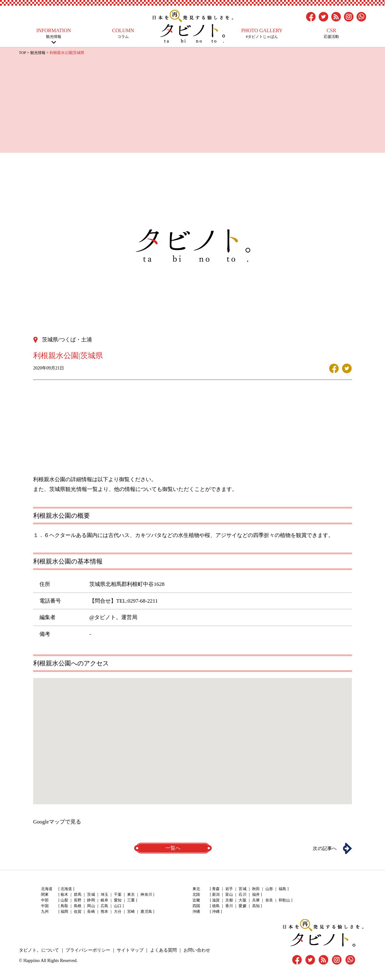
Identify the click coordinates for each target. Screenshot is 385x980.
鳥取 (64, 906)
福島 (282, 889)
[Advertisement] (192, 103)
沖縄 (216, 912)
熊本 (104, 912)
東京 (131, 894)
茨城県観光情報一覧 (73, 489)
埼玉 (104, 894)
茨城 (91, 894)
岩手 (229, 889)
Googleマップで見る (57, 821)
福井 (256, 894)
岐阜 (104, 900)
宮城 (242, 889)
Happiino (32, 960)
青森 (216, 889)
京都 (229, 900)
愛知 (117, 900)
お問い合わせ (196, 950)
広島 (104, 906)
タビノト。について (39, 950)
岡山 (91, 906)
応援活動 (331, 33)
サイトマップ (129, 950)
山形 (269, 889)
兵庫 (256, 900)
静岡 (91, 900)
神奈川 (146, 894)
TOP (22, 53)
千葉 (117, 894)
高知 (256, 906)
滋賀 (216, 900)
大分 (117, 912)
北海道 (66, 889)
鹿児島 (146, 912)
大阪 (242, 900)
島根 (78, 906)
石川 (242, 894)
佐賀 (78, 912)
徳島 (216, 906)
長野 (78, 900)
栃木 (64, 894)
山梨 (64, 900)
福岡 (64, 912)
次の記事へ (323, 848)
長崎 (91, 912)
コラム (123, 33)
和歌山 (284, 900)
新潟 (216, 894)
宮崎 (131, 912)
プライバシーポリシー (87, 950)
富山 (229, 894)
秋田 (256, 889)
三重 (131, 900)
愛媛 (242, 906)
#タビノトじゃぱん (262, 33)
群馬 (78, 894)
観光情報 (54, 33)
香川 (229, 906)
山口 (117, 906)
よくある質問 (163, 950)
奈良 (269, 900)
